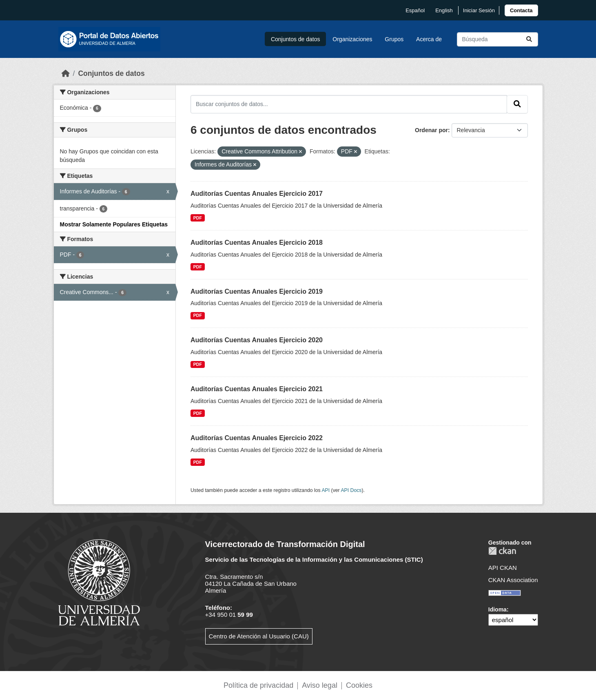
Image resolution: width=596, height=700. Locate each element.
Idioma (497, 609)
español (415, 10)
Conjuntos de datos (296, 39)
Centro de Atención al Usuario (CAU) (259, 636)
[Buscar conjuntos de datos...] (497, 39)
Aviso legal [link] (320, 685)
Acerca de (429, 39)
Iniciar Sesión (479, 10)
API (326, 490)
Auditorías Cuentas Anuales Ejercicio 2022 (257, 438)
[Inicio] (66, 73)
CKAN (502, 551)
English (444, 10)
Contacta (521, 10)
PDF (198, 218)
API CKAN (503, 568)
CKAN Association (513, 580)
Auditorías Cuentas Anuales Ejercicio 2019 (257, 291)
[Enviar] (529, 39)
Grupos (394, 39)
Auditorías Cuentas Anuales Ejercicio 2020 (257, 340)
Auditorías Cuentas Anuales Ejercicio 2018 (257, 243)
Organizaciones (352, 39)
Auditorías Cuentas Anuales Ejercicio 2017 (257, 194)
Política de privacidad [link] (258, 685)
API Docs (351, 490)
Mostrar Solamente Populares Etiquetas (114, 224)
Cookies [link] (359, 685)
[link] (521, 10)
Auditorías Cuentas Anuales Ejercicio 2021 (257, 389)
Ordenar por (431, 130)
